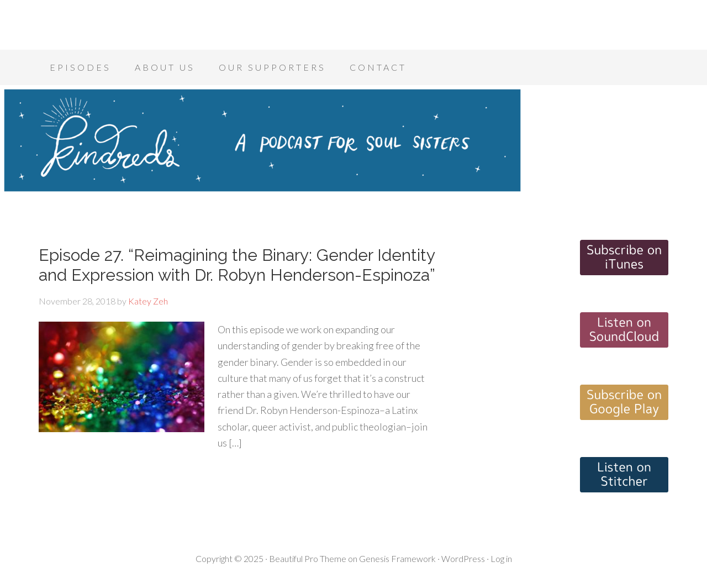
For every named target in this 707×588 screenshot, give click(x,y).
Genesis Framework (397, 558)
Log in (501, 558)
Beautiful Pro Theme (308, 558)
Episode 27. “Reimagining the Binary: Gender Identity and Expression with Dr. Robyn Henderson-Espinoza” (237, 265)
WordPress (463, 558)
